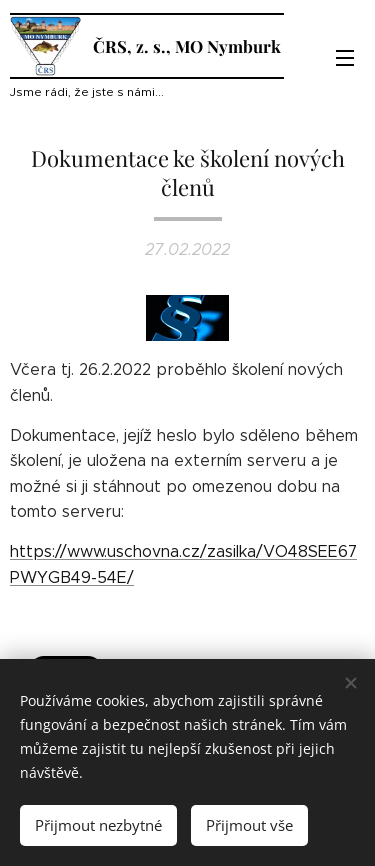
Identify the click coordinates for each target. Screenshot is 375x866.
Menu (345, 58)
